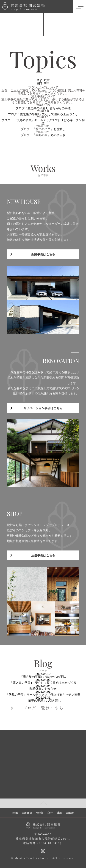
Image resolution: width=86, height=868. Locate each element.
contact (70, 813)
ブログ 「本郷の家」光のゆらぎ (43, 135)
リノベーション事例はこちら (43, 408)
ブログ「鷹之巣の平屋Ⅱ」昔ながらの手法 (43, 108)
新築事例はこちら (43, 254)
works (40, 813)
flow (50, 813)
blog (59, 813)
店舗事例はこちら (43, 555)
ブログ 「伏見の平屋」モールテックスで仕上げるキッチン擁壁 (43, 122)
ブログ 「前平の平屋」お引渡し (43, 129)
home (15, 813)
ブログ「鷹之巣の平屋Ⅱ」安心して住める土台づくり (43, 114)
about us (27, 813)
